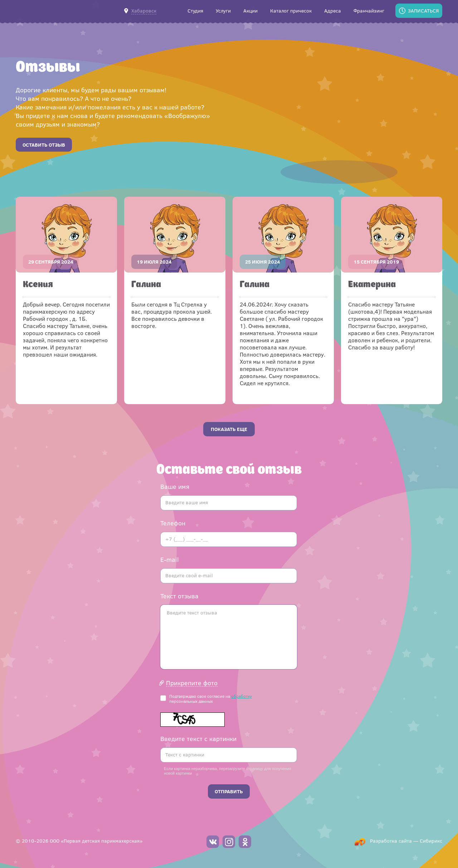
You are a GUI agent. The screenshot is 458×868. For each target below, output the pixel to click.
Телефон (173, 523)
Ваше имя (175, 486)
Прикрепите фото (192, 683)
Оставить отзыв (44, 145)
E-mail (170, 559)
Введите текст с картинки (198, 739)
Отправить (229, 791)
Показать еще (229, 429)
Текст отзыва (179, 596)
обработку (242, 696)
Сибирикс (431, 841)
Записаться (423, 11)
